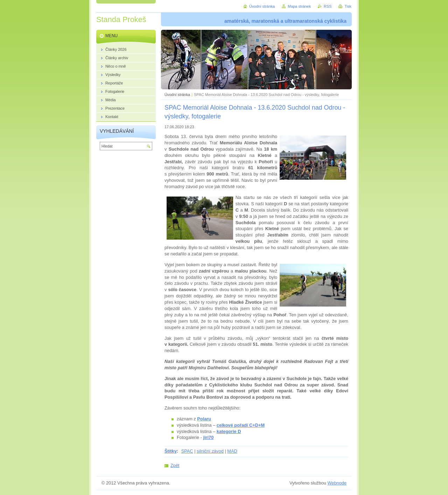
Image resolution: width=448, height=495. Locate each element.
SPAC (187, 451)
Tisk (348, 6)
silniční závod (210, 451)
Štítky (171, 451)
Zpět (175, 465)
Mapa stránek (299, 6)
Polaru (204, 419)
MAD (232, 451)
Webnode (337, 483)
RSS (328, 6)
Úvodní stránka (177, 95)
